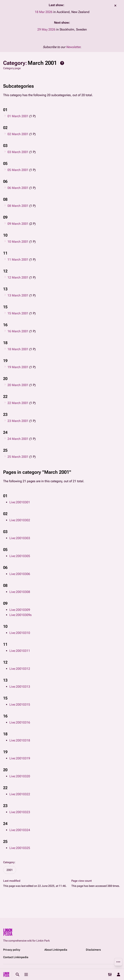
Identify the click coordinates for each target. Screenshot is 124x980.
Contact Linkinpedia (16, 957)
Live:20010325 (20, 848)
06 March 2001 (18, 188)
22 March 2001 (18, 403)
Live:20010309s (21, 615)
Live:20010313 (20, 687)
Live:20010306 (20, 574)
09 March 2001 (18, 224)
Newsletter (73, 47)
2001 (10, 870)
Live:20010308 (20, 592)
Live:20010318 (20, 740)
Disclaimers (93, 950)
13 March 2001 (18, 295)
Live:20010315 (20, 705)
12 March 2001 (18, 277)
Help (62, 63)
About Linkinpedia (56, 950)
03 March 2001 (18, 152)
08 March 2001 (18, 206)
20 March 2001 (18, 385)
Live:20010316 (20, 722)
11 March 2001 (18, 260)
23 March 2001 (18, 421)
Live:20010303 (20, 538)
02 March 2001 (18, 134)
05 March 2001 (18, 170)
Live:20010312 (20, 669)
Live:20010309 (20, 610)
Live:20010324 (20, 830)
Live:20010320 (20, 776)
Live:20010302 (20, 520)
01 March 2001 (18, 116)
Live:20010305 (20, 556)
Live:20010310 (20, 633)
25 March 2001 (18, 457)
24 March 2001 (18, 439)
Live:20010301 (20, 502)
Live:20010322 (20, 794)
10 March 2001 (18, 242)
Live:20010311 (20, 651)
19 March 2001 (18, 367)
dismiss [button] (115, 6)
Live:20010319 (20, 758)
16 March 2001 (18, 331)
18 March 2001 (18, 349)
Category (9, 862)
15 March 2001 (18, 313)
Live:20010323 (20, 812)
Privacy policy (12, 950)
